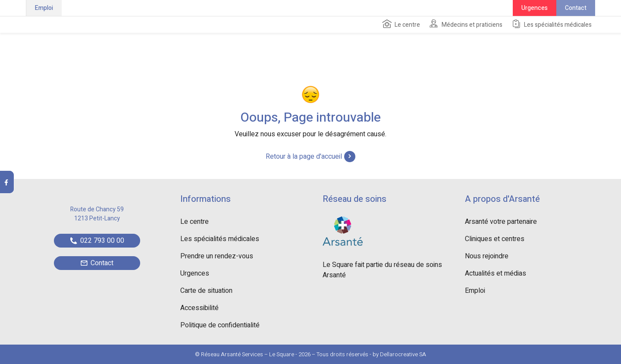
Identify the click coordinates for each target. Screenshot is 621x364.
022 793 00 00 (97, 241)
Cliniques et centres (495, 239)
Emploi (44, 8)
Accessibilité (199, 308)
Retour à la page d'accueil (310, 157)
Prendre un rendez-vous (217, 256)
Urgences (535, 8)
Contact (576, 8)
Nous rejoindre (487, 256)
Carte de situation (206, 291)
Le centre (401, 24)
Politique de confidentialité (220, 325)
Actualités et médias (496, 273)
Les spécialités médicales (551, 24)
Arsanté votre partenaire (501, 222)
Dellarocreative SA (403, 354)
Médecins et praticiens (466, 24)
